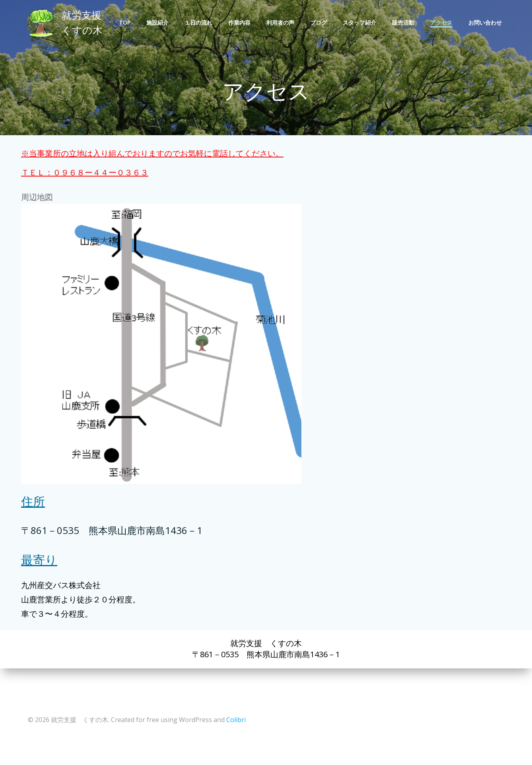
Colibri (236, 717)
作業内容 (241, 23)
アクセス (443, 23)
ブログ (320, 23)
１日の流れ (200, 23)
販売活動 (404, 23)
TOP (126, 23)
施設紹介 (159, 23)
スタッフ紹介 (361, 23)
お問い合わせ (486, 23)
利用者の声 (282, 23)
